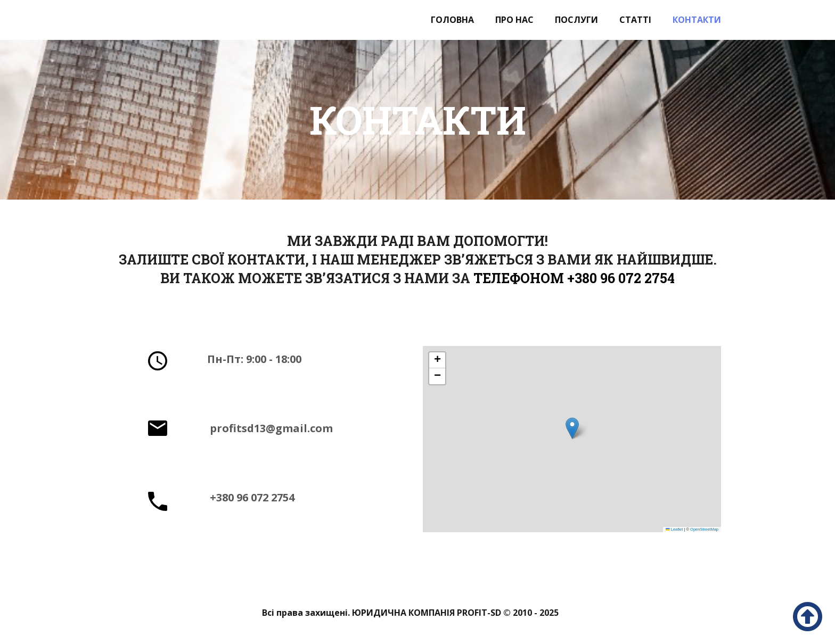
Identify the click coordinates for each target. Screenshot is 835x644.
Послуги (576, 20)
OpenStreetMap (704, 529)
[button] (572, 428)
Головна (452, 20)
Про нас (514, 20)
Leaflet (674, 529)
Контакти (697, 20)
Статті (635, 20)
